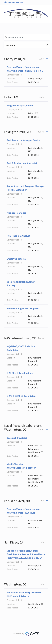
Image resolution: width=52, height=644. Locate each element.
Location (27, 45)
